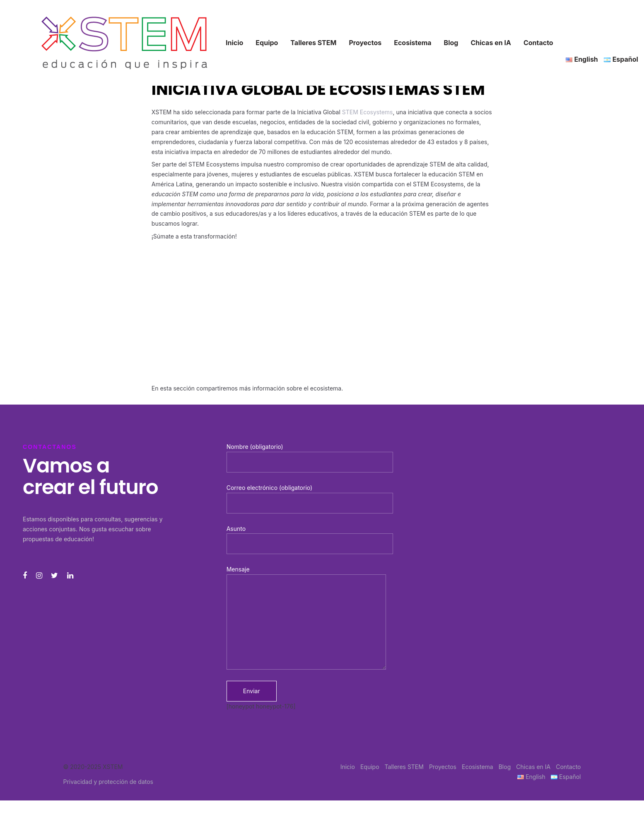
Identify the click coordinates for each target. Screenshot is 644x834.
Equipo (370, 767)
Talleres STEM (404, 767)
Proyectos (443, 767)
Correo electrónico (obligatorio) (310, 499)
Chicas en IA (533, 767)
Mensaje (306, 618)
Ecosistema (478, 767)
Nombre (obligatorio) (310, 458)
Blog (505, 767)
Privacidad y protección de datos (108, 782)
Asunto (310, 540)
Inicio (348, 767)
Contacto (568, 767)
